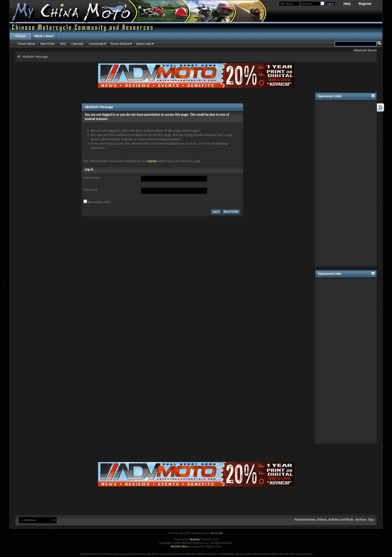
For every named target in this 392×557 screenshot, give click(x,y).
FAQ (63, 44)
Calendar (77, 44)
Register (365, 4)
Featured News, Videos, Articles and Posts (324, 519)
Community (96, 44)
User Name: (92, 177)
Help (347, 4)
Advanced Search (365, 50)
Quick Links (144, 44)
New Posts (48, 44)
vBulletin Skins (179, 546)
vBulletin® (195, 539)
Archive (361, 519)
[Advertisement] (346, 183)
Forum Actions (120, 44)
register (152, 161)
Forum (20, 36)
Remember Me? (97, 202)
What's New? (44, 36)
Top (371, 519)
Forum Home (26, 44)
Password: (91, 189)
